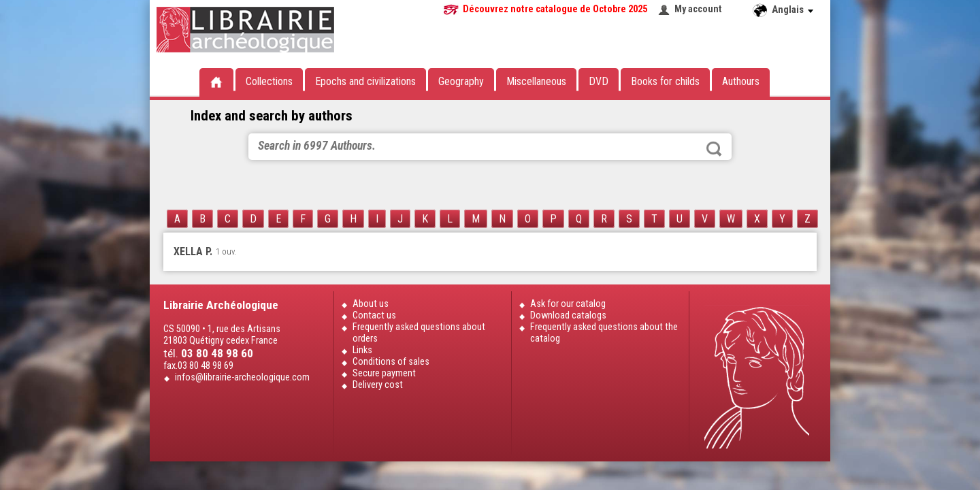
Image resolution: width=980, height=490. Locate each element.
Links (362, 350)
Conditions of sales (391, 362)
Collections (269, 81)
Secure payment (384, 373)
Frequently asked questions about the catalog (604, 333)
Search (714, 149)
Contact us (374, 315)
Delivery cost (378, 385)
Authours (741, 81)
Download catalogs (568, 315)
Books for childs (665, 81)
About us (371, 304)
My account (698, 9)
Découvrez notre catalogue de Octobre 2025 (555, 9)
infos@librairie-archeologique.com (242, 377)
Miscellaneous (536, 81)
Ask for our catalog (568, 304)
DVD (599, 81)
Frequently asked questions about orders (419, 333)
